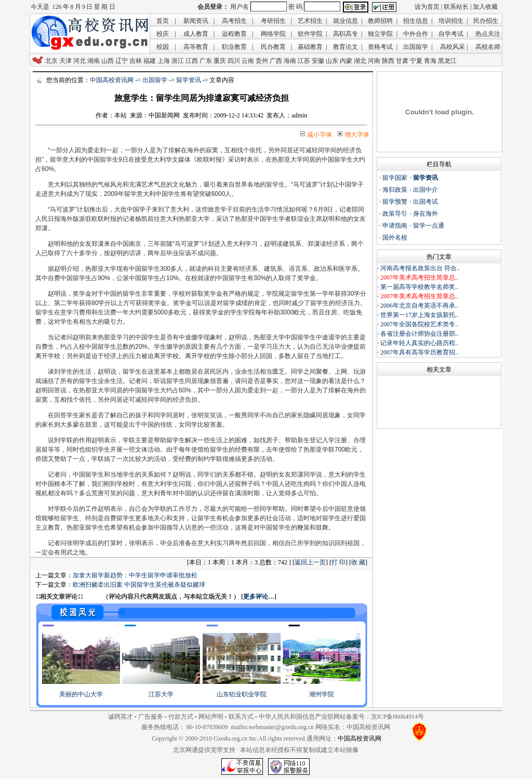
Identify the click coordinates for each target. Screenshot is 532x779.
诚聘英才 (121, 717)
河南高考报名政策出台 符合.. (420, 268)
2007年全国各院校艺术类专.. (419, 324)
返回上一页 (310, 562)
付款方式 (181, 717)
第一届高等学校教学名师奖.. (419, 287)
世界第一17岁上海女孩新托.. (419, 315)
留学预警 (395, 202)
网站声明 (211, 717)
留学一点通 (429, 226)
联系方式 (241, 717)
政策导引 (395, 214)
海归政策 (395, 190)
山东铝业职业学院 (242, 694)
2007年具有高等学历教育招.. (419, 352)
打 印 (338, 562)
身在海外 (425, 214)
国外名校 (395, 237)
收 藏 (358, 562)
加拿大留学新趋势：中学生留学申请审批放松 (135, 575)
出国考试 (425, 202)
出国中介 (425, 190)
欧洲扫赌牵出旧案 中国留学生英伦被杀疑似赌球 (139, 585)
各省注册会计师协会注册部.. (419, 334)
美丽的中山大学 (81, 694)
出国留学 (155, 80)
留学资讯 (189, 80)
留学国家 (395, 178)
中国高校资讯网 (112, 80)
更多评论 (256, 597)
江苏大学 (161, 694)
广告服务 (151, 717)
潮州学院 (322, 694)
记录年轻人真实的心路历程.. (419, 343)
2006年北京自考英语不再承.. (419, 306)
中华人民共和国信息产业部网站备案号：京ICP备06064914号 (342, 717)
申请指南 (395, 226)
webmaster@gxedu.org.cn (281, 727)
